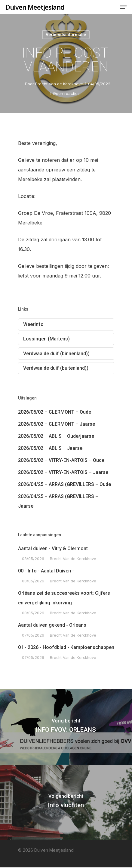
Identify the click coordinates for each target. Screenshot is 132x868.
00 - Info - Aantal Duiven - (46, 571)
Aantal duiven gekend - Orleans (52, 625)
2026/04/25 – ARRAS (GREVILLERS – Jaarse (58, 501)
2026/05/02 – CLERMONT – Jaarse (57, 424)
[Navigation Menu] (123, 7)
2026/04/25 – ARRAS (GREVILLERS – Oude (64, 484)
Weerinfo (33, 324)
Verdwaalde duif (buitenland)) (56, 368)
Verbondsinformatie (66, 35)
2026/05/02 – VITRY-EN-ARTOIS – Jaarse (63, 472)
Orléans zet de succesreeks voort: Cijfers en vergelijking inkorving (64, 598)
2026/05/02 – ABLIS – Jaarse (50, 448)
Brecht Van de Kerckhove (59, 84)
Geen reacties (66, 93)
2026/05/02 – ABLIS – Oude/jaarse (56, 436)
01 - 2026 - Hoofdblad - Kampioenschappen (66, 647)
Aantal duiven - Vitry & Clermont (53, 548)
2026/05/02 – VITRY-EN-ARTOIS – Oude (61, 460)
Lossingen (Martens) (46, 339)
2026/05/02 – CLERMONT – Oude (55, 412)
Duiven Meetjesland (35, 7)
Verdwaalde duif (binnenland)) (56, 354)
